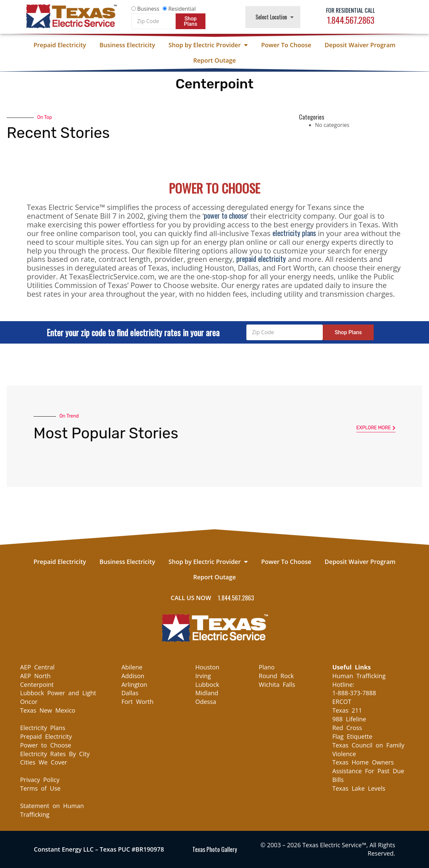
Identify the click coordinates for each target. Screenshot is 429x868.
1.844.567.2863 (351, 20)
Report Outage (214, 60)
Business (148, 9)
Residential (182, 9)
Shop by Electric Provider (208, 45)
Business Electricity (127, 45)
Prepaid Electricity (60, 45)
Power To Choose (286, 45)
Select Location (274, 17)
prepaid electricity (261, 259)
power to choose (225, 215)
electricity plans (294, 233)
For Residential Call (351, 10)
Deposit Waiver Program (360, 45)
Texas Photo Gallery (215, 849)
